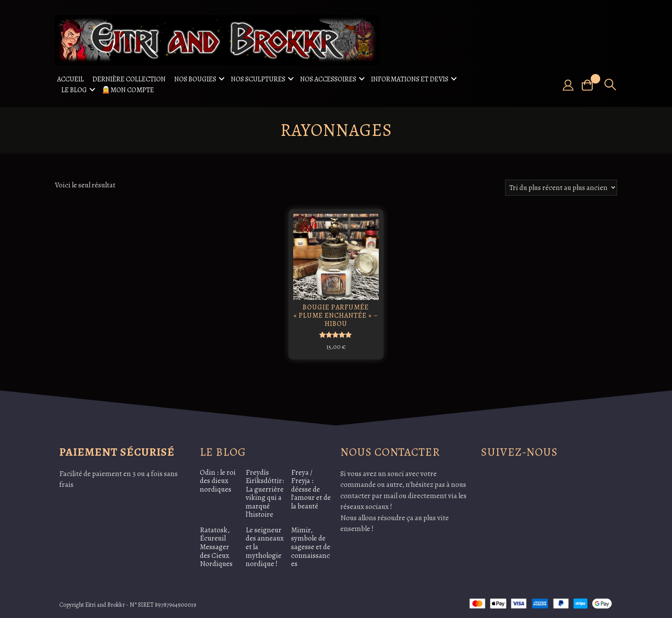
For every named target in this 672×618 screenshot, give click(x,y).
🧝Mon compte (128, 90)
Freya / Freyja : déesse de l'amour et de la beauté (311, 488)
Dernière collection (129, 79)
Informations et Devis (410, 79)
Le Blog (74, 90)
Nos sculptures (258, 79)
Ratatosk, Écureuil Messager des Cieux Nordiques (216, 545)
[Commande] (561, 188)
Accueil (70, 79)
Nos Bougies (195, 79)
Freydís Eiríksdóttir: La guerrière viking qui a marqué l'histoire (265, 492)
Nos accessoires (328, 79)
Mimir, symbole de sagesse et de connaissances (311, 545)
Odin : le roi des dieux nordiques (218, 479)
